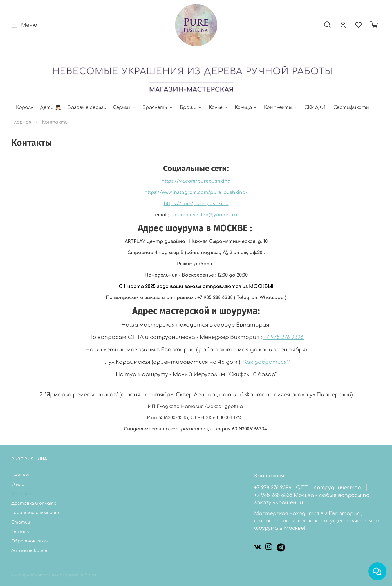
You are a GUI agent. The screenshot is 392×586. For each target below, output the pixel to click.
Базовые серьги (87, 107)
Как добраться (264, 362)
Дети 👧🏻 (50, 107)
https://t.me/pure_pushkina (196, 204)
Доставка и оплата (34, 503)
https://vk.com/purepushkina (196, 181)
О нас (18, 484)
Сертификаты (351, 107)
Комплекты (281, 107)
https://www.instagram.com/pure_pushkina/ (196, 192)
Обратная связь (30, 541)
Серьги (124, 107)
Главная (21, 122)
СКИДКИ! (316, 107)
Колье (218, 107)
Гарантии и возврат (35, 513)
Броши (191, 107)
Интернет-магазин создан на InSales (54, 575)
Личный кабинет (30, 551)
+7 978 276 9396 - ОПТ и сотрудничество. (308, 488)
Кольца (246, 107)
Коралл (25, 107)
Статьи (21, 522)
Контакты (23, 494)
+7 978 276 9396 (284, 337)
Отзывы (20, 532)
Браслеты (158, 107)
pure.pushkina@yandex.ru (206, 215)
